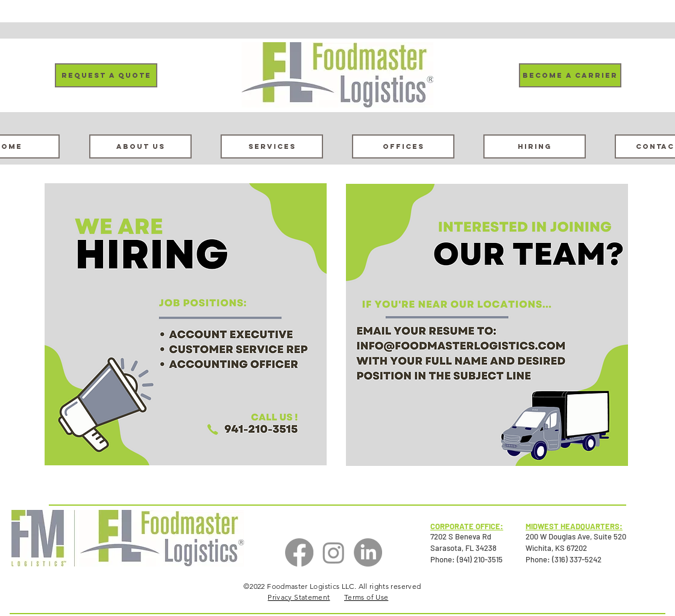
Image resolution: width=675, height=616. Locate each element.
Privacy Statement (299, 597)
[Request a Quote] (106, 75)
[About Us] (140, 146)
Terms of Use (366, 597)
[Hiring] (535, 146)
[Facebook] (299, 552)
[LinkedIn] (368, 552)
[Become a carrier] (570, 75)
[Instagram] (334, 552)
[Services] (272, 146)
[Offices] (403, 146)
